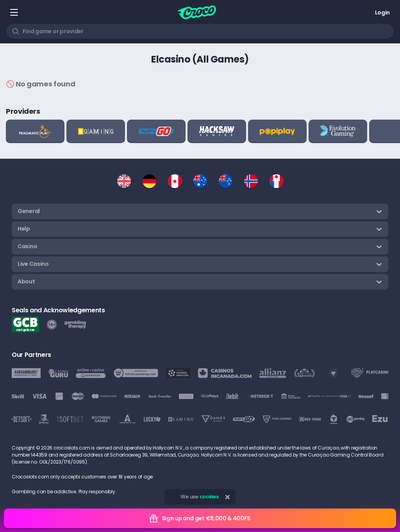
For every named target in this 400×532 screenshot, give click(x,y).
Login (382, 13)
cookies (209, 497)
